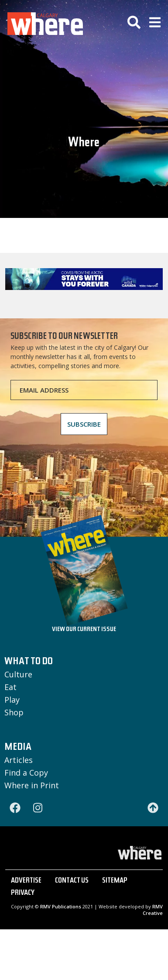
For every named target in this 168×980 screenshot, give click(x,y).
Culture (18, 674)
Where (84, 144)
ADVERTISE (26, 881)
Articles (19, 760)
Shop (14, 712)
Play (12, 700)
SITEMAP (115, 881)
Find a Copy (26, 773)
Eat (10, 687)
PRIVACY (23, 894)
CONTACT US (72, 881)
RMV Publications (61, 906)
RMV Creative (153, 910)
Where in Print (32, 785)
